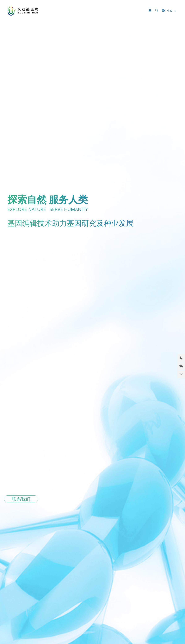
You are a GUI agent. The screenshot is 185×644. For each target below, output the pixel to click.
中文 (169, 11)
